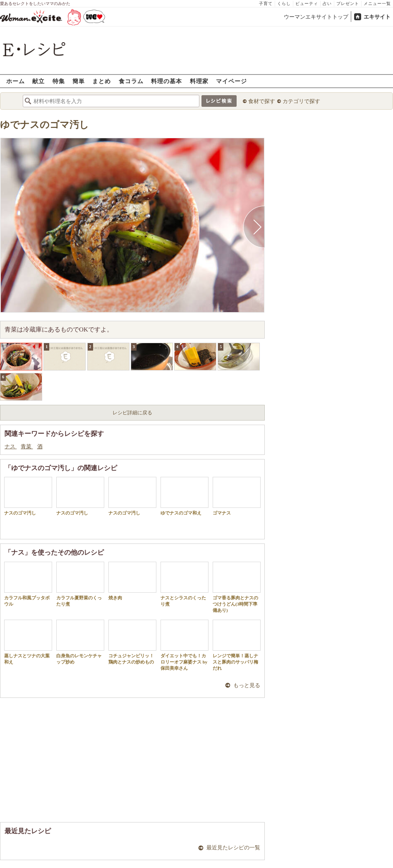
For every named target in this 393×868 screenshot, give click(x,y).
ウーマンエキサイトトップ (316, 17)
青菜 (27, 446)
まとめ (102, 81)
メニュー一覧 (377, 4)
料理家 (199, 81)
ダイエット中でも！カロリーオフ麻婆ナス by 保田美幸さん (185, 645)
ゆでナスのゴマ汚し (44, 125)
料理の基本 (167, 81)
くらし (284, 4)
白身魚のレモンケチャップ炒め (80, 642)
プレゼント (348, 4)
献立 (38, 81)
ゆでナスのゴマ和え (185, 496)
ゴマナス (237, 496)
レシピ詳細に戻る (132, 413)
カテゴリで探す (301, 101)
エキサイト (377, 17)
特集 (59, 81)
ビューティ (307, 4)
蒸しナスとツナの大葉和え (28, 642)
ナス (11, 446)
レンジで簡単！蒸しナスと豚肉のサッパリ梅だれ (237, 645)
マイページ (231, 81)
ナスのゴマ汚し (28, 496)
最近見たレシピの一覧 (233, 848)
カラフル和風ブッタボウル (28, 584)
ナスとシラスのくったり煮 (185, 584)
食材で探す (262, 101)
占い (327, 4)
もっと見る (247, 685)
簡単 (79, 81)
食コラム (131, 81)
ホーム (16, 81)
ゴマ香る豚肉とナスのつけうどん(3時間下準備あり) (237, 587)
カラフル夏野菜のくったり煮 (80, 584)
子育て (266, 4)
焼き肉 (132, 581)
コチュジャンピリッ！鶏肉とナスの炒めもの (132, 642)
